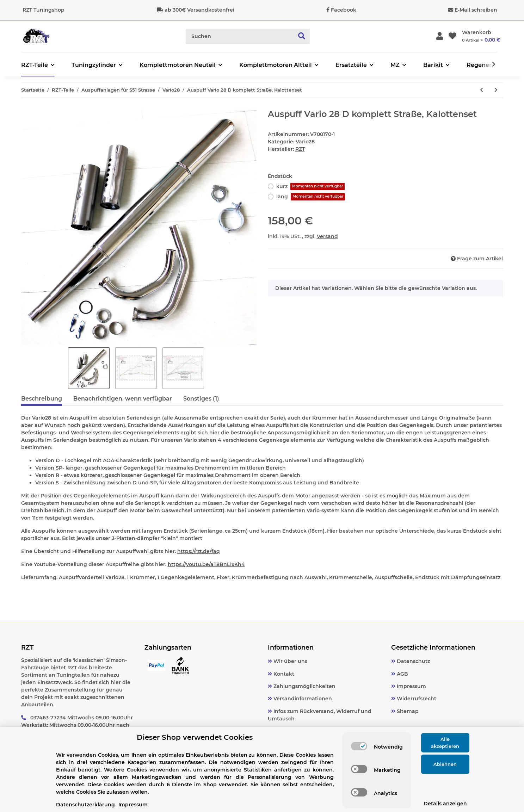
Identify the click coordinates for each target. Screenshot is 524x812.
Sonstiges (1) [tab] (201, 399)
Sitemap (407, 711)
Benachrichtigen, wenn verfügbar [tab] (123, 399)
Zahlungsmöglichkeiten (304, 686)
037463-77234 (48, 718)
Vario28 (305, 142)
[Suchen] (240, 36)
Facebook (344, 10)
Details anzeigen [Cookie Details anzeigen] (445, 804)
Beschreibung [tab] (42, 399)
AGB (402, 674)
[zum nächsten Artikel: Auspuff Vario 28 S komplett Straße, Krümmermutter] (496, 90)
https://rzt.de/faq (199, 551)
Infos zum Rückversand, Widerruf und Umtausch (320, 715)
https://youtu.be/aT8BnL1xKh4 (206, 564)
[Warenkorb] (481, 36)
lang (311, 197)
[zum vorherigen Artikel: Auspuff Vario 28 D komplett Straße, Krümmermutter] (482, 90)
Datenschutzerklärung (85, 805)
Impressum (411, 686)
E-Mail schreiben (476, 10)
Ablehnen (445, 764)
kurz (310, 187)
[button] (440, 36)
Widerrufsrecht (416, 699)
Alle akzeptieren (445, 743)
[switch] (359, 746)
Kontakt (283, 674)
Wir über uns (290, 661)
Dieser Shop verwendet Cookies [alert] (195, 737)
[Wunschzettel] (452, 36)
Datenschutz (413, 661)
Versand (327, 236)
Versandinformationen (302, 699)
